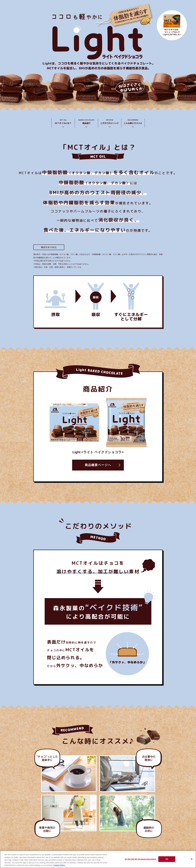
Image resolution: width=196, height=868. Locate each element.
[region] (98, 859)
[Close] (192, 859)
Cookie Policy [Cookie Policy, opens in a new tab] (59, 865)
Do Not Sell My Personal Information (140, 859)
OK (167, 859)
